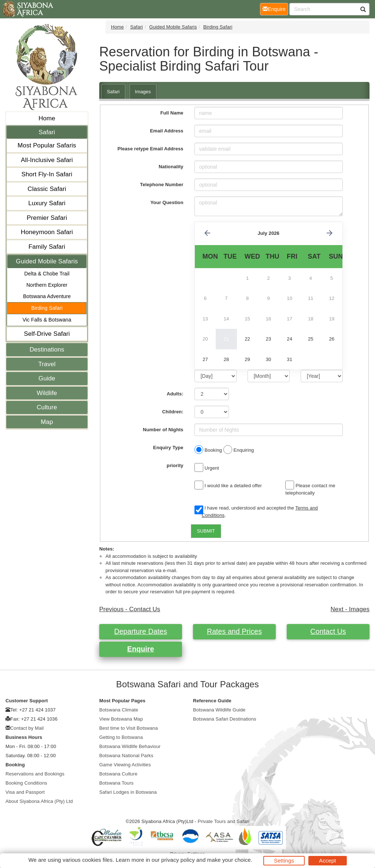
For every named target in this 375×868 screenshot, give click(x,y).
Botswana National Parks (126, 756)
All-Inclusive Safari (47, 160)
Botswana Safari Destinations (225, 719)
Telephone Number (161, 185)
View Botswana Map (121, 719)
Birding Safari (47, 308)
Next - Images (350, 609)
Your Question (167, 202)
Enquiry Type (168, 448)
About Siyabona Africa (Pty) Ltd (39, 801)
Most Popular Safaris (47, 145)
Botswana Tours (116, 783)
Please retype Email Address (151, 149)
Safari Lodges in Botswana (128, 792)
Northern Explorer (47, 285)
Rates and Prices (234, 631)
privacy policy (178, 860)
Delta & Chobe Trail (47, 274)
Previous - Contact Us (130, 609)
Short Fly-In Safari (47, 174)
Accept (327, 861)
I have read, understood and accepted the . (256, 512)
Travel (47, 364)
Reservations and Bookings (35, 774)
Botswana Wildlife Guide (219, 710)
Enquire (140, 649)
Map (47, 422)
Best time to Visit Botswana (129, 728)
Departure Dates (141, 631)
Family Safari (47, 247)
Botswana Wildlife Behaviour (130, 746)
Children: (173, 412)
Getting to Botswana (121, 737)
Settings (284, 861)
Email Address (167, 131)
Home (47, 118)
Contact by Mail (27, 728)
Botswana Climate (119, 710)
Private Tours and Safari (224, 821)
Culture (47, 407)
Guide (47, 378)
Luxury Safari (47, 203)
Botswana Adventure (47, 296)
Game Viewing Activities (125, 765)
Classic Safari (47, 189)
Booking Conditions (26, 783)
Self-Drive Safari (47, 334)
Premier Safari (47, 218)
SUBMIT (206, 531)
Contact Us (328, 631)
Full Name (172, 113)
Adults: (175, 394)
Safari (47, 132)
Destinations (47, 350)
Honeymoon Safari (47, 232)
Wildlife (47, 393)
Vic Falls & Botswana (47, 320)
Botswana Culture (118, 774)
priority (175, 465)
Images (143, 92)
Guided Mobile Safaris (47, 261)
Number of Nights (163, 430)
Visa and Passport (25, 792)
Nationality (171, 167)
